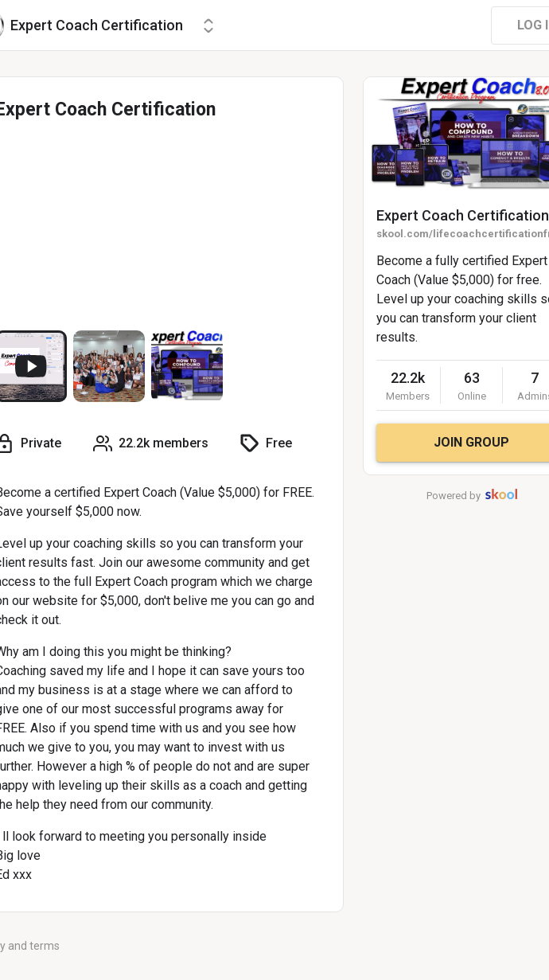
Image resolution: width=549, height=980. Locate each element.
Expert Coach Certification (463, 215)
